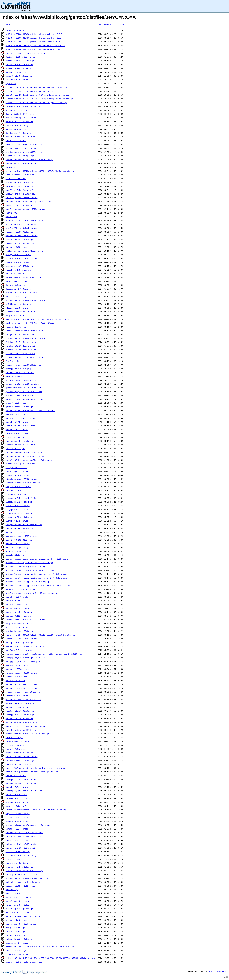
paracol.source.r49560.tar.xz (21, 673)
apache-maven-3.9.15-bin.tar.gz (23, 163)
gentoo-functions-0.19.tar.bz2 (22, 384)
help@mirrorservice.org (218, 971)
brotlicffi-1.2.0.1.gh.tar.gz (21, 228)
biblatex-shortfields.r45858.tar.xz (25, 220)
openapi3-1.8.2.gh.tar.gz (19, 642)
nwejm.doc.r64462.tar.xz (19, 623)
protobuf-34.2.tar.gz (17, 696)
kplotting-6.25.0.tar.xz (19, 471)
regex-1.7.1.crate (15, 749)
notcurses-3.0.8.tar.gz (18, 608)
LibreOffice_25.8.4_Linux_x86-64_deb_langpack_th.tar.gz (36, 103)
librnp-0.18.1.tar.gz (17, 521)
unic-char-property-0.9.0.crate (23, 882)
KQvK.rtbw (11, 84)
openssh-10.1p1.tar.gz (18, 665)
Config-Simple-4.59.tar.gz (20, 61)
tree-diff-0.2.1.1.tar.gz (19, 867)
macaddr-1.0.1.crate (16, 532)
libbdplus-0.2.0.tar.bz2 (19, 502)
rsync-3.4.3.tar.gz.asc (18, 764)
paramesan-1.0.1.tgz (16, 677)
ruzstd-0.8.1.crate (16, 776)
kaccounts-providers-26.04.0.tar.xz (25, 456)
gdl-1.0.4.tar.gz (15, 376)
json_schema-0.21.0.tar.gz (20, 441)
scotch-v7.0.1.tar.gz (17, 787)
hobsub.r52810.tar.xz (17, 422)
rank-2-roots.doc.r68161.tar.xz (23, 730)
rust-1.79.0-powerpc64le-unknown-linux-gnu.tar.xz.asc (35, 768)
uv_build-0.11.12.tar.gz (19, 897)
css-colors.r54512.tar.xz (19, 262)
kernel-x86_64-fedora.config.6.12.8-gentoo (29, 460)
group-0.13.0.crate (16, 403)
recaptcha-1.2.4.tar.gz (18, 741)
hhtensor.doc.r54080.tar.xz (20, 418)
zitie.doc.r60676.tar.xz (19, 954)
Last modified (105, 24)
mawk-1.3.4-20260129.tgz (19, 540)
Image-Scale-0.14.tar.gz (19, 76)
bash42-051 (11, 217)
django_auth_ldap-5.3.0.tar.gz (22, 293)
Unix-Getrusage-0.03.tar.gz (20, 137)
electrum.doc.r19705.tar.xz (20, 312)
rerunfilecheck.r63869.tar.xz (21, 757)
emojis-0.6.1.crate (16, 315)
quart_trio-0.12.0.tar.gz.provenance (25, 726)
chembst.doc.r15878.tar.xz (20, 243)
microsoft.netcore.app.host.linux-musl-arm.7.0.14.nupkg (36, 574)
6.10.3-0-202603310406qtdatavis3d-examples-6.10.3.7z (35, 34)
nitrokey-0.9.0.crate (17, 597)
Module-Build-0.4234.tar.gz (20, 114)
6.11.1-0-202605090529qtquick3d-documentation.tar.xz (35, 49)
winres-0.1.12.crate (16, 920)
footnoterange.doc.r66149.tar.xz (23, 365)
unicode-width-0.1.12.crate (20, 886)
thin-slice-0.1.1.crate (18, 840)
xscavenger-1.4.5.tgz (17, 943)
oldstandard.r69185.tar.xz (20, 631)
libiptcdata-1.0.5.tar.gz (19, 513)
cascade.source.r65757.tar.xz (21, 236)
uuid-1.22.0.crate (15, 893)
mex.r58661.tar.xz (15, 555)
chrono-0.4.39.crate (16, 247)
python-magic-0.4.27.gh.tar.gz (22, 722)
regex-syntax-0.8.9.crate (19, 753)
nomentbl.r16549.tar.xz (18, 604)
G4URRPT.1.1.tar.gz (16, 72)
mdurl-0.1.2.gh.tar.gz (18, 547)
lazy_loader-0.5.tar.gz (18, 487)
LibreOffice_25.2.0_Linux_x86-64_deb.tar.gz (30, 91)
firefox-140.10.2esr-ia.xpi (20, 346)
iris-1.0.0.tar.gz (15, 437)
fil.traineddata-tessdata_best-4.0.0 (25, 338)
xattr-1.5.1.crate (15, 935)
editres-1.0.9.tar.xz (17, 308)
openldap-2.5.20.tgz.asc (19, 650)
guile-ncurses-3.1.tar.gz (19, 407)
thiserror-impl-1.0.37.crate (21, 844)
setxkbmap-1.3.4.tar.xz (18, 798)
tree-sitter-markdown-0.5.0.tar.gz (24, 871)
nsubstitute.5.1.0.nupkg (19, 612)
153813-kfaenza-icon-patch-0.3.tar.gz (26, 53)
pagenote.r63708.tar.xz (18, 669)
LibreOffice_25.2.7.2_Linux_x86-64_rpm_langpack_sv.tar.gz (37, 95)
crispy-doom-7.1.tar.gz (18, 255)
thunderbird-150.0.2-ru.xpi (20, 848)
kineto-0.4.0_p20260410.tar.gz (22, 464)
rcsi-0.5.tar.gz (14, 738)
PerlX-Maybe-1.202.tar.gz (19, 122)
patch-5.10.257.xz (15, 680)
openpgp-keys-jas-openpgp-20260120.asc (27, 658)
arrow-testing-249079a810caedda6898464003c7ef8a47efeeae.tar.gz (40, 171)
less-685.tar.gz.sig (16, 494)
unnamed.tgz (12, 890)
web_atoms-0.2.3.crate (18, 912)
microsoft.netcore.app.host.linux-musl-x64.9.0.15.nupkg (36, 578)
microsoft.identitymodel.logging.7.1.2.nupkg (30, 570)
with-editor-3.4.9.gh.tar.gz (21, 924)
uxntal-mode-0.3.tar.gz (18, 901)
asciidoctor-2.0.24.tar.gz (20, 186)
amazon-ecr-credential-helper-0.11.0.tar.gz (30, 160)
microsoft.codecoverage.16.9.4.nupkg (25, 566)
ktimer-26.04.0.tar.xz (18, 475)
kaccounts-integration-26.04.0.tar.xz (26, 452)
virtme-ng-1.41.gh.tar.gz (19, 909)
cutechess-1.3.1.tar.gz (18, 270)
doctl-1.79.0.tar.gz (16, 296)
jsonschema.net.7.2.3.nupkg (20, 445)
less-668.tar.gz (14, 490)
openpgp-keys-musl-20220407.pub (23, 661)
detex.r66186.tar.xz (16, 281)
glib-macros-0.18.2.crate (19, 395)
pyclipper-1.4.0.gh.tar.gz (20, 715)
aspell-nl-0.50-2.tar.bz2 (19, 190)
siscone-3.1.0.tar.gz (17, 802)
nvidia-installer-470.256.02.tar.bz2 (25, 620)
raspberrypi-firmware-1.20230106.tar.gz (27, 734)
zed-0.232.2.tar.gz (16, 950)
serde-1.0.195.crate (16, 795)
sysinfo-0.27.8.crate (17, 821)
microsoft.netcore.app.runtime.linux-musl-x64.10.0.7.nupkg (38, 585)
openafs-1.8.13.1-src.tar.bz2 (21, 639)
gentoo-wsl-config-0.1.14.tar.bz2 (24, 388)
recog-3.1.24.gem (15, 745)
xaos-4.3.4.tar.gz (15, 931)
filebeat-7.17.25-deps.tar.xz (21, 342)
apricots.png (12, 167)
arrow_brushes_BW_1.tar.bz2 (20, 175)
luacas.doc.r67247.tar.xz (19, 528)
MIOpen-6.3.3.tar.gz (16, 110)
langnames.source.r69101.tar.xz (23, 483)
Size (122, 24)
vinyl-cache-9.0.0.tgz (18, 905)
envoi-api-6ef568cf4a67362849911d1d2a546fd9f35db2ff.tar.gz (38, 319)
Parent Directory (15, 30)
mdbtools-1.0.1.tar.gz (18, 544)
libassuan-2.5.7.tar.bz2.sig (21, 498)
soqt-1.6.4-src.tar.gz (18, 814)
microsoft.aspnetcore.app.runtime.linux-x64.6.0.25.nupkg (37, 559)
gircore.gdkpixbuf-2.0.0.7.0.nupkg (24, 392)
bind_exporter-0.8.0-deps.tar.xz (23, 224)
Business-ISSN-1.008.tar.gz (20, 57)
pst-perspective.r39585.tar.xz (22, 703)
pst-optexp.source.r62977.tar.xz (23, 699)
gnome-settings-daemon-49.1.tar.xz (24, 399)
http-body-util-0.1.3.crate (20, 426)
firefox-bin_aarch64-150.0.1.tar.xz (25, 357)
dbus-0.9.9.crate (15, 274)
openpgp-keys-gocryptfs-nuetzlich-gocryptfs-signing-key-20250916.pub (44, 654)
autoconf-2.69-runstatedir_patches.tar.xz (28, 201)
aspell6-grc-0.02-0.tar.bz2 (20, 194)
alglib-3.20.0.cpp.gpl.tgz (20, 156)
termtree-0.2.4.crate (17, 829)
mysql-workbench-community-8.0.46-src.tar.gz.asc (32, 593)
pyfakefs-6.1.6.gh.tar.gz (19, 719)
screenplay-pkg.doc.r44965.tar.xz (24, 791)
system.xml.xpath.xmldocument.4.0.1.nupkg (28, 825)
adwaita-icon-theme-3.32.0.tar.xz (24, 144)
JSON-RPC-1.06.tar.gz (17, 80)
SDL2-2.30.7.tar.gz (16, 129)
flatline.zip (12, 361)
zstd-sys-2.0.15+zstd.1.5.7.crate (24, 962)
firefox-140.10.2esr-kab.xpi (21, 350)
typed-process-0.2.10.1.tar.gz (22, 874)
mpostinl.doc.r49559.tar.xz (20, 589)
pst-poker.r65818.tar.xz (19, 707)
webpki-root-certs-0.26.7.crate (23, 916)
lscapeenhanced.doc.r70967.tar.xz (24, 525)
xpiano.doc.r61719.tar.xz (19, 939)
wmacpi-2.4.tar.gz (15, 928)
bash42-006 (11, 213)
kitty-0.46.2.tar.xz (16, 468)
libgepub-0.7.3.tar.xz (18, 509)
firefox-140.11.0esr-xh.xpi (20, 353)
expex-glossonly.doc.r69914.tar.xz (24, 331)
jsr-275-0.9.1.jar (15, 449)
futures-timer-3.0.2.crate (20, 372)
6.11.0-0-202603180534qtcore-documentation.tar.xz (33, 42)
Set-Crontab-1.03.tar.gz (19, 133)
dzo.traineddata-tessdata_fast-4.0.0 (25, 300)
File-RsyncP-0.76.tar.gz (19, 68)
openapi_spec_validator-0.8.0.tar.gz (25, 646)
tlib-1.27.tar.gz (15, 859)
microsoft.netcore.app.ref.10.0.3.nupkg (27, 582)
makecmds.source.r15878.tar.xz (22, 536)
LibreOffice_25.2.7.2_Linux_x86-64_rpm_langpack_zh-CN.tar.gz (39, 99)
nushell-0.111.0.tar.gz (18, 616)
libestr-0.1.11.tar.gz (18, 506)
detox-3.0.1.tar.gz (16, 285)
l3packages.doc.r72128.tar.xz (21, 479)
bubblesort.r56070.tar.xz (19, 232)
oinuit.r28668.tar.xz (17, 627)
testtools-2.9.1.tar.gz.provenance (24, 833)
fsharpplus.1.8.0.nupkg (18, 369)
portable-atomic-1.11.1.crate (21, 688)
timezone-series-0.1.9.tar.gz (21, 855)
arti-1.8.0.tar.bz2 (16, 179)
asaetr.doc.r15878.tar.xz (19, 182)
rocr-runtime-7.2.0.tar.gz (20, 760)
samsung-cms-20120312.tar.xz (21, 783)
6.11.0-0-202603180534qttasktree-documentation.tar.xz (35, 45)
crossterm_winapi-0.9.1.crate (21, 258)
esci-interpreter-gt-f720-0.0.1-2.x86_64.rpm (30, 323)
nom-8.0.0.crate (14, 601)
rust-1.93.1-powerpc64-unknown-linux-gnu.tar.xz (32, 772)
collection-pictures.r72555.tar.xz (24, 251)
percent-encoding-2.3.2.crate (21, 684)
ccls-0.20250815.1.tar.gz (19, 239)
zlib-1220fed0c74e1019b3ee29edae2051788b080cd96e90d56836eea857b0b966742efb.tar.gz (51, 958)
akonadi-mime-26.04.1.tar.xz (21, 148)
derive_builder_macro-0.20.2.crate (24, 277)
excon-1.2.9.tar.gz (16, 327)
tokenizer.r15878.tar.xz (19, 863)
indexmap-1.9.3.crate (17, 433)
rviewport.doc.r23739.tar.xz (21, 779)
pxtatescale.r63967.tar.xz (20, 711)
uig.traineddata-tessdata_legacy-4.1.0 (27, 878)
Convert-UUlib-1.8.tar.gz (19, 64)
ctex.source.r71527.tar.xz (20, 266)
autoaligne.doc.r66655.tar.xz (21, 198)
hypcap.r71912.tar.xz (17, 430)
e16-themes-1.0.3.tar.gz (19, 304)
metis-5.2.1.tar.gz (16, 551)
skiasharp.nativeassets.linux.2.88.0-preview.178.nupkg (36, 810)
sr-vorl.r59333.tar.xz (18, 817)
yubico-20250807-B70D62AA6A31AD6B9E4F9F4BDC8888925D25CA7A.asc (40, 947)
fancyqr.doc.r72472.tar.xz (20, 334)
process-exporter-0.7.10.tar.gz (23, 692)
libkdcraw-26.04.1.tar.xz (19, 517)
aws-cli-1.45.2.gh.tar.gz (19, 205)
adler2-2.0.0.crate (16, 141)
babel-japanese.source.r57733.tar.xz (25, 209)
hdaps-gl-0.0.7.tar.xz (18, 414)
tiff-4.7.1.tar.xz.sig (18, 852)
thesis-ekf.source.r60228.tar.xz (23, 836)
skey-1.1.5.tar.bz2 (16, 806)
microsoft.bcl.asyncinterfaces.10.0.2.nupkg (30, 563)
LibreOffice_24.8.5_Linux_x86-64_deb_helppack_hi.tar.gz (36, 87)
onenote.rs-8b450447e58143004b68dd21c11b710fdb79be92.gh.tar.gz (40, 635)
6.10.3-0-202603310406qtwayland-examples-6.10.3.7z (33, 38)
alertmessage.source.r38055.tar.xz (24, 152)
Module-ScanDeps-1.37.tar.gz (21, 118)
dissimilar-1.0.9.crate (18, 289)
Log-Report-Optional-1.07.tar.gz (23, 106)
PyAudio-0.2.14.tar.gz (18, 125)
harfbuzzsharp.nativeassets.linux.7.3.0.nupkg (31, 411)
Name (8, 24)
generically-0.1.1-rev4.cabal (21, 380)
